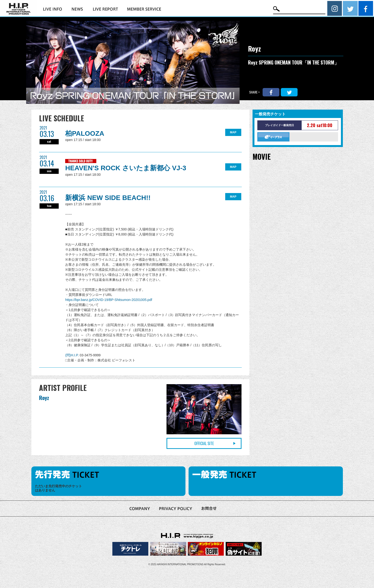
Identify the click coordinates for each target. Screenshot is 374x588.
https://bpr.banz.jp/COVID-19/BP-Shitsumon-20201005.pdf (109, 300)
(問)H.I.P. (72, 355)
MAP (233, 132)
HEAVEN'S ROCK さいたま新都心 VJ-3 (126, 168)
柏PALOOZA (85, 133)
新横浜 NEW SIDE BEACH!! (108, 198)
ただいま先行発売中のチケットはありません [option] (58, 488)
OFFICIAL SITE (204, 443)
